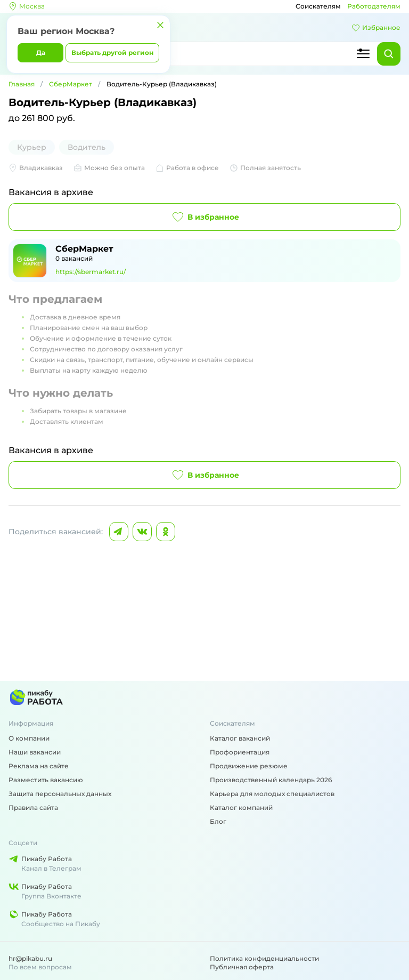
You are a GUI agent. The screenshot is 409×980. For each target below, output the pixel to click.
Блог (218, 821)
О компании (29, 738)
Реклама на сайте (39, 766)
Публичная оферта (242, 967)
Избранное (376, 28)
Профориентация (240, 752)
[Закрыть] (160, 25)
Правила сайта (33, 808)
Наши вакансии (35, 752)
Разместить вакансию (46, 780)
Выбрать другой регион (112, 53)
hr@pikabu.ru (30, 958)
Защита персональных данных (60, 794)
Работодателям (374, 6)
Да (41, 53)
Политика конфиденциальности (264, 958)
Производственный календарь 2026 (271, 780)
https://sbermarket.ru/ (91, 272)
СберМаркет (71, 84)
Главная (22, 84)
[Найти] (389, 54)
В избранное (205, 217)
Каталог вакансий (240, 738)
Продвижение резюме (249, 766)
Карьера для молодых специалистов (272, 794)
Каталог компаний (241, 808)
